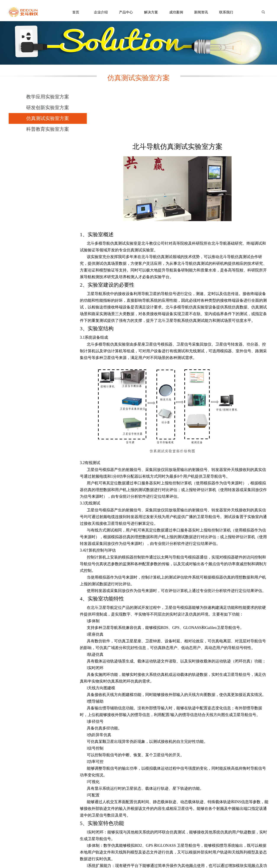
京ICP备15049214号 (139, 865)
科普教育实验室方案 (45, 129)
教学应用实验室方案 (45, 97)
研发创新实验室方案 (45, 108)
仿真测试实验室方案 (45, 118)
